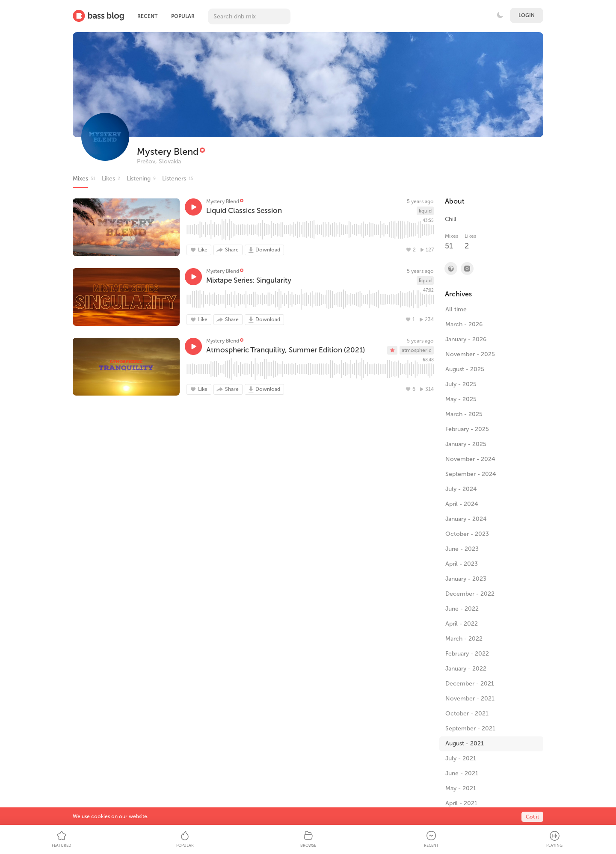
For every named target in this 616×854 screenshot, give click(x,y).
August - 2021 (465, 743)
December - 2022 (470, 594)
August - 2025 (465, 369)
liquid (425, 211)
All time (456, 309)
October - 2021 (467, 714)
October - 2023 (467, 534)
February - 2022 (467, 654)
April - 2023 (462, 564)
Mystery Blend (168, 152)
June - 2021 (462, 773)
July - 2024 (461, 489)
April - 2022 (462, 624)
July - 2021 (461, 758)
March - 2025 (464, 414)
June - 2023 (462, 549)
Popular (183, 16)
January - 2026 (466, 339)
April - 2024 (462, 504)
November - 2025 (470, 354)
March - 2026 (464, 324)
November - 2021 (470, 699)
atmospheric (417, 350)
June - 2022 (462, 609)
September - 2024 (471, 474)
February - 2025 (467, 429)
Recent (147, 16)
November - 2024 (470, 459)
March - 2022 (464, 639)
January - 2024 (466, 519)
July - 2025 (461, 384)
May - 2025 (461, 399)
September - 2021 (470, 728)
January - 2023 (466, 579)
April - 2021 (461, 803)
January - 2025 (466, 444)
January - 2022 (466, 669)
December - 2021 (470, 684)
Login (527, 15)
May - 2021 (461, 788)
